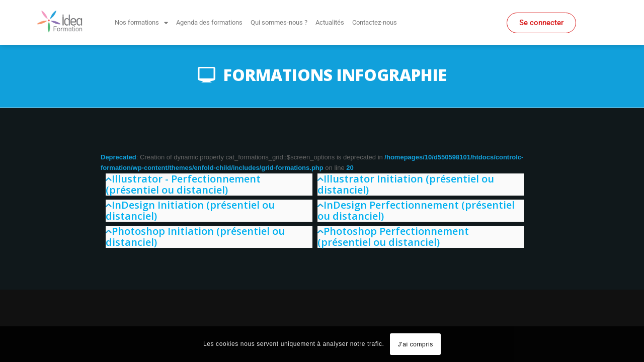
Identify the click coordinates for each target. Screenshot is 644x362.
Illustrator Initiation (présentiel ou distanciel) (406, 184)
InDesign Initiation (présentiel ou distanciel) (190, 210)
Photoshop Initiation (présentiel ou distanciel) (195, 237)
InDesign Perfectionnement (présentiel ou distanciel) (416, 210)
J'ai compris (416, 344)
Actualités (330, 22)
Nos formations (141, 23)
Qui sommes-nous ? (279, 22)
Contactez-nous (375, 22)
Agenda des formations (209, 22)
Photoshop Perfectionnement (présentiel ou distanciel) (393, 237)
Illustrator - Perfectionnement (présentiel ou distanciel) (183, 184)
